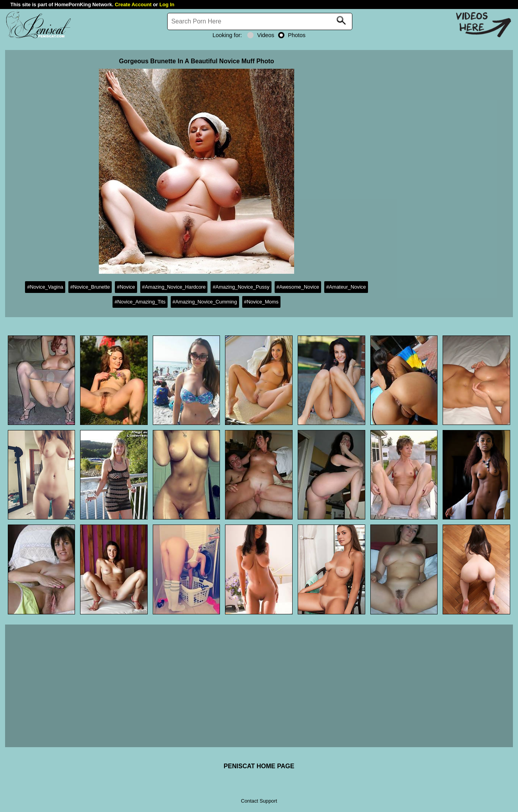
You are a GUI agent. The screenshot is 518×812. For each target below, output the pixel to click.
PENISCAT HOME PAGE (259, 766)
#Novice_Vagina (45, 287)
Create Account (133, 4)
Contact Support (259, 801)
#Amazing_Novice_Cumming (205, 302)
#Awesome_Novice (298, 287)
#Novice (126, 287)
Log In (167, 4)
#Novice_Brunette (90, 287)
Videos (261, 35)
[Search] (260, 21)
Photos (292, 35)
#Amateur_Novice (346, 287)
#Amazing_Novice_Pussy (241, 287)
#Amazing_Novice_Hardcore (174, 287)
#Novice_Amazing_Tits (140, 302)
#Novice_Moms (261, 302)
